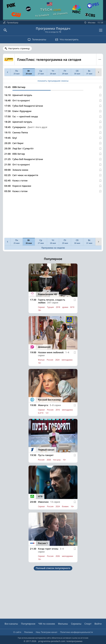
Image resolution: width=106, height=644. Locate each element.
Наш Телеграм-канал (46, 632)
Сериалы (76, 624)
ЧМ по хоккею (47, 624)
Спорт (88, 624)
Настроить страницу (19, 48)
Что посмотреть (67, 39)
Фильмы (63, 624)
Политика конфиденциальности (77, 632)
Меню (100, 59)
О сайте (17, 632)
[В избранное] (100, 87)
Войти (98, 624)
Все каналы (11, 624)
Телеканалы (37, 39)
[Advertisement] (53, 216)
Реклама (29, 632)
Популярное (28, 624)
